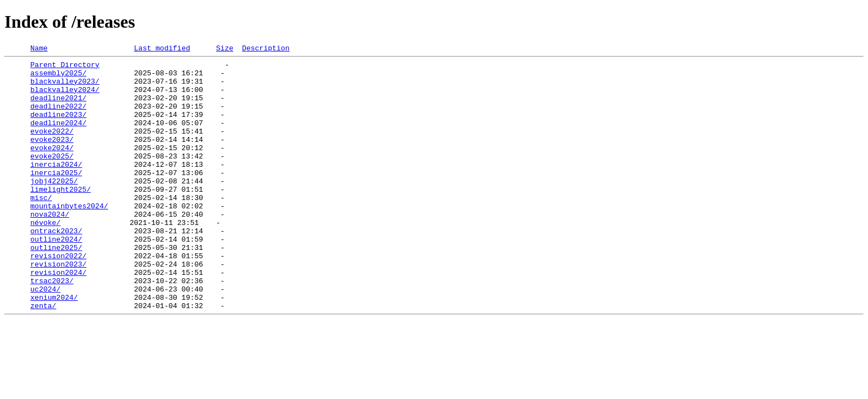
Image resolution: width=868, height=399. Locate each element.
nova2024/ (50, 247)
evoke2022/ (52, 147)
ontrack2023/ (56, 267)
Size (224, 49)
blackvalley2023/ (65, 88)
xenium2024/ (54, 347)
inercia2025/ (56, 197)
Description (266, 49)
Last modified (162, 49)
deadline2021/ (58, 108)
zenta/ (43, 357)
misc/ (41, 227)
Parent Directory (65, 68)
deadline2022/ (58, 117)
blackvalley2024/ (65, 98)
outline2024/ (56, 277)
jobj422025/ (54, 207)
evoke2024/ (52, 167)
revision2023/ (58, 307)
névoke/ (46, 257)
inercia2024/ (56, 187)
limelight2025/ (61, 217)
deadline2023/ (58, 127)
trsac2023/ (52, 327)
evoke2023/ (52, 157)
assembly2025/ (58, 78)
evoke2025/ (52, 177)
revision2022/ (58, 297)
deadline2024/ (58, 137)
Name (39, 49)
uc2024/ (46, 337)
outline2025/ (56, 287)
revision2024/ (58, 317)
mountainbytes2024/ (69, 237)
